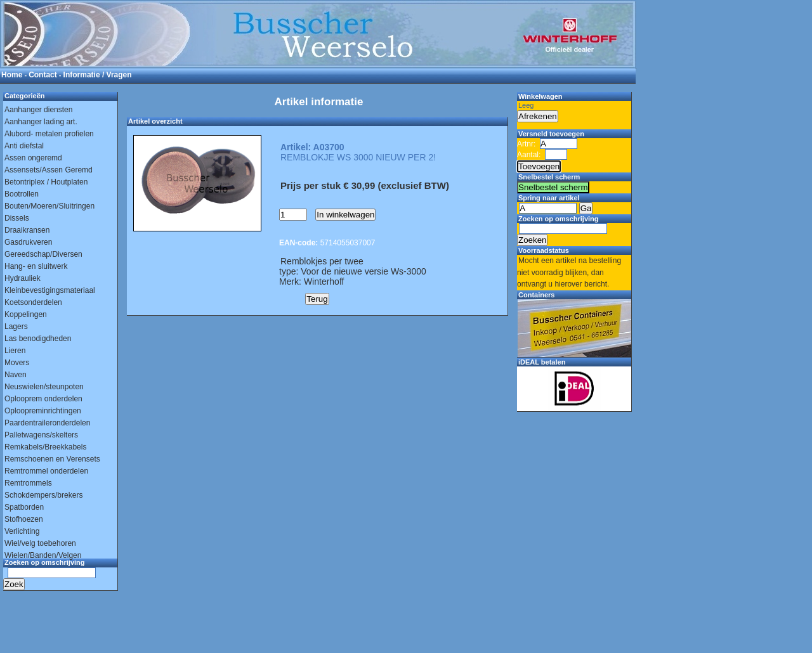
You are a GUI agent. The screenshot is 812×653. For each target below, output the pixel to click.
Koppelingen (26, 314)
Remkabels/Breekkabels (45, 447)
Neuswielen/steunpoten (44, 387)
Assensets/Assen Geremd (49, 170)
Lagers (16, 326)
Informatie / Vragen (98, 75)
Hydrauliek (23, 278)
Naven (16, 375)
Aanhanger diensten (38, 110)
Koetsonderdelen (33, 302)
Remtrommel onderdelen (46, 471)
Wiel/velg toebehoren (40, 543)
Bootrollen (22, 194)
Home (12, 75)
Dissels (17, 218)
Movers (17, 363)
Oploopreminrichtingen (43, 411)
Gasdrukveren (28, 242)
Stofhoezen (24, 519)
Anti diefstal (24, 146)
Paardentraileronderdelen (47, 423)
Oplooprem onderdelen (43, 399)
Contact (43, 75)
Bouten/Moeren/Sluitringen (49, 206)
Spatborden (24, 507)
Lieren (15, 351)
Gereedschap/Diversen (43, 254)
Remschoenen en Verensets (52, 459)
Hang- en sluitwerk (36, 266)
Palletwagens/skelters (41, 435)
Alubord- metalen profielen (49, 134)
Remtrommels (28, 483)
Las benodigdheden (38, 339)
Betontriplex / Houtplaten (46, 182)
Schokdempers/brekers (43, 495)
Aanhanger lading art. (41, 122)
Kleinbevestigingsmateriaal (50, 290)
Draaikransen (27, 230)
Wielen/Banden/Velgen (43, 555)
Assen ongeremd (33, 158)
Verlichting (22, 531)
